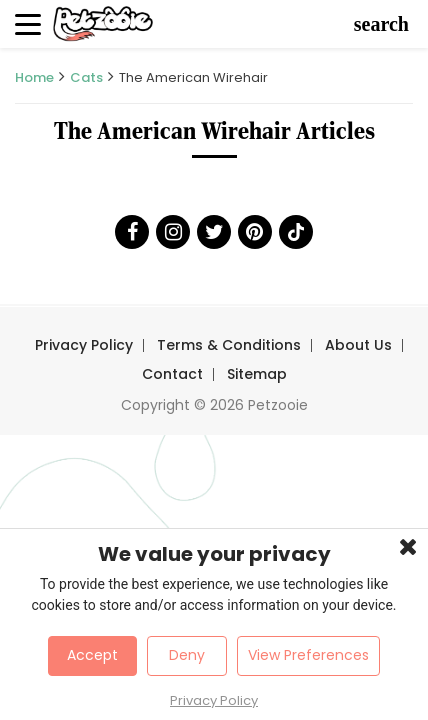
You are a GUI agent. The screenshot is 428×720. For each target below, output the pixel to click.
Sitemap (257, 374)
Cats (86, 77)
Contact (172, 374)
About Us (358, 345)
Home (34, 77)
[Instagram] (173, 232)
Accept (92, 655)
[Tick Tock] (296, 232)
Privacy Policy (84, 345)
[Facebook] (132, 232)
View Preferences (308, 655)
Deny (187, 655)
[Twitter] (214, 232)
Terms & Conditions (229, 345)
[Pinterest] (255, 232)
